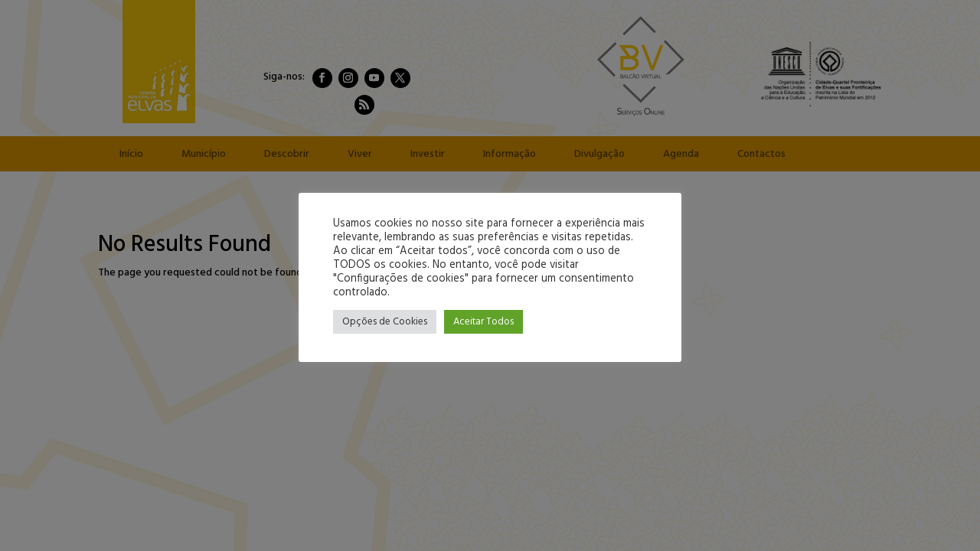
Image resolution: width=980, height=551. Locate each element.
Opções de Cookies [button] (385, 322)
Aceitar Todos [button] (483, 322)
